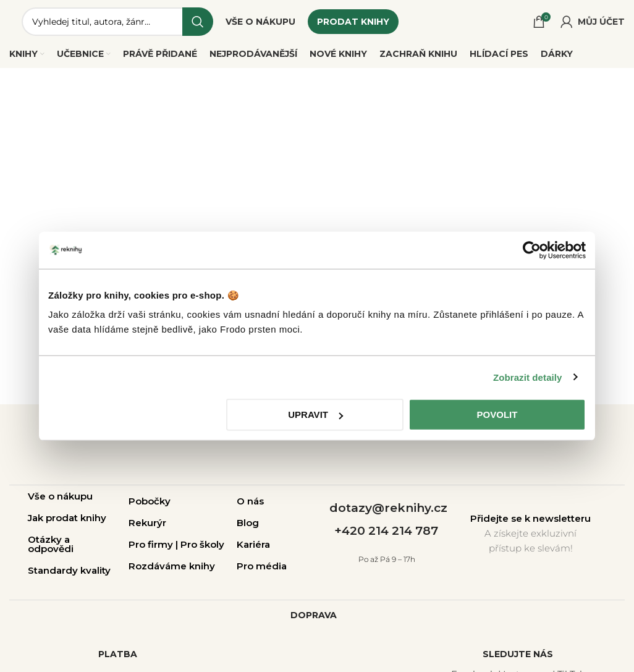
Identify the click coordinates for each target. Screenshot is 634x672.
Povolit (497, 415)
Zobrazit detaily (528, 377)
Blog (248, 523)
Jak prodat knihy (67, 518)
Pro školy (202, 544)
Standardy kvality (69, 570)
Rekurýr (147, 523)
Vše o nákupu (60, 496)
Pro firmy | (154, 544)
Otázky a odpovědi (51, 544)
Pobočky (150, 501)
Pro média (262, 566)
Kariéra (253, 544)
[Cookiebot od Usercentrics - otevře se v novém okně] (532, 250)
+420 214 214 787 (386, 531)
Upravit (315, 415)
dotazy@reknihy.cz (388, 508)
